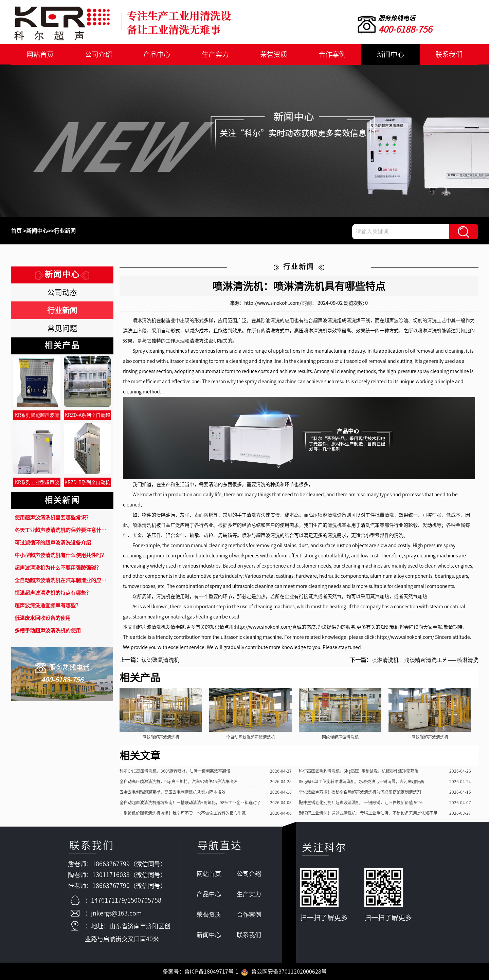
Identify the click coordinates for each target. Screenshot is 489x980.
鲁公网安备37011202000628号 (284, 972)
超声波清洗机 (151, 627)
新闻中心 (391, 54)
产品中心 (157, 54)
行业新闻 (65, 231)
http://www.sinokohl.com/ (264, 627)
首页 (16, 231)
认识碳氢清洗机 (160, 660)
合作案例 (332, 54)
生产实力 (215, 54)
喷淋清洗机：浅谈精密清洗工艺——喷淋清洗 (425, 660)
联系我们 (449, 54)
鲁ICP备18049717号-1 (211, 972)
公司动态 (62, 292)
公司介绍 (98, 54)
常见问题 (62, 328)
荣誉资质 (274, 54)
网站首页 (40, 54)
